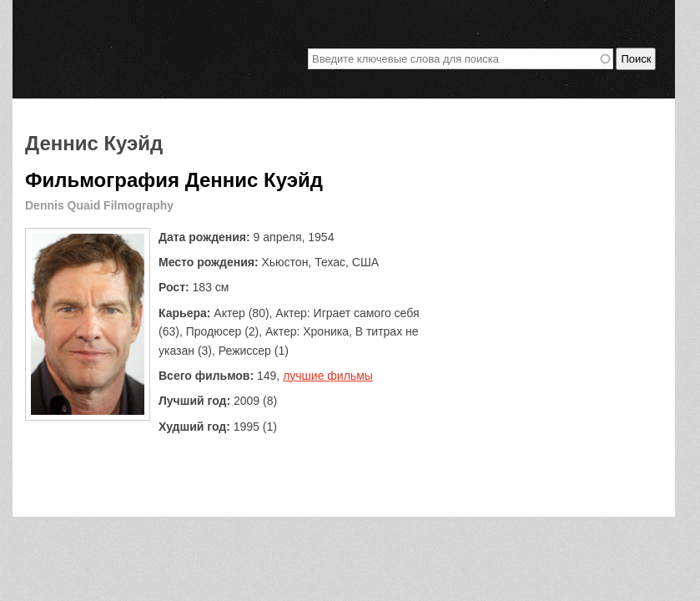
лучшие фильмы (328, 376)
